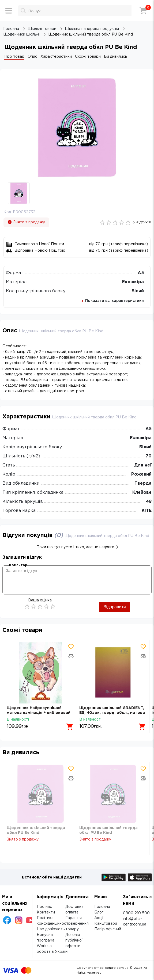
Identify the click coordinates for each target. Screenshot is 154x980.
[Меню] (9, 11)
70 (149, 456)
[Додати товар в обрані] (71, 647)
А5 (141, 273)
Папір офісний (108, 929)
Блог (99, 912)
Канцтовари (106, 924)
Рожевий (141, 474)
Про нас (44, 907)
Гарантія (74, 918)
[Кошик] (143, 11)
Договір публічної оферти (74, 940)
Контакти (46, 912)
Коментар (18, 565)
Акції (99, 918)
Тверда (143, 483)
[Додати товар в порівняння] (71, 656)
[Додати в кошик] (70, 727)
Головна (102, 907)
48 (149, 502)
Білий (138, 291)
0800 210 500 (136, 913)
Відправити (115, 607)
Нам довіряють (51, 929)
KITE (147, 511)
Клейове (142, 493)
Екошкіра (133, 282)
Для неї (143, 465)
